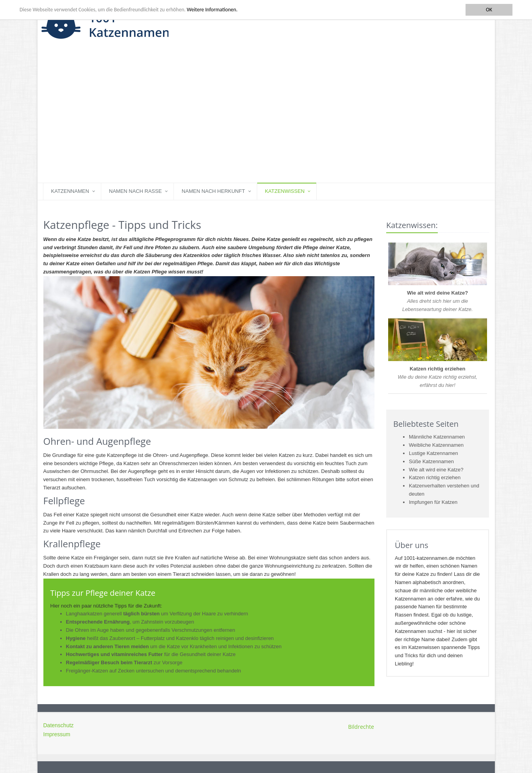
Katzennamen (70, 191)
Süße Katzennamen (431, 461)
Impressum (57, 734)
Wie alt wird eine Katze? (436, 470)
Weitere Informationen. (212, 10)
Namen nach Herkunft (213, 191)
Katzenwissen (285, 191)
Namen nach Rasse (135, 191)
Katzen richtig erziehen (435, 477)
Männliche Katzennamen (437, 437)
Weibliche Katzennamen (436, 445)
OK (489, 10)
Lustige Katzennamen (433, 453)
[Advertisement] (266, 124)
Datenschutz (59, 725)
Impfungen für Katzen (433, 502)
